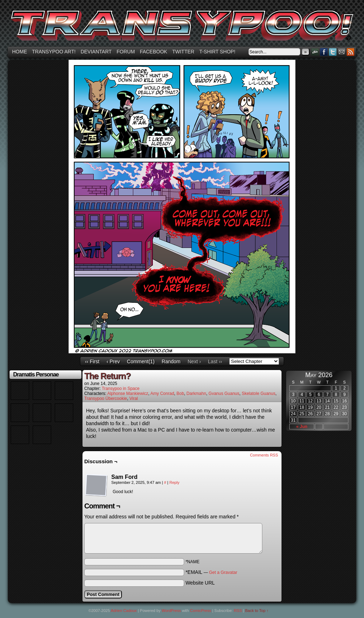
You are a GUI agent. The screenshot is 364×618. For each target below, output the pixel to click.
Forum (126, 52)
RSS (351, 52)
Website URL (200, 583)
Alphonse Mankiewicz (128, 393)
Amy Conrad (162, 393)
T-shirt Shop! (217, 52)
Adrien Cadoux (124, 611)
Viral (134, 398)
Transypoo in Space (121, 389)
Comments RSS (264, 455)
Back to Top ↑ (257, 611)
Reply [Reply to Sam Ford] (175, 482)
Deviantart (96, 52)
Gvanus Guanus (224, 393)
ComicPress (201, 611)
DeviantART (315, 52)
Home (20, 52)
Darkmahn (196, 393)
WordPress (171, 611)
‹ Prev (113, 361)
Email (342, 52)
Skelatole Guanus (259, 393)
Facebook (153, 52)
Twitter (183, 52)
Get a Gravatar (223, 572)
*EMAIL (212, 572)
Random (171, 361)
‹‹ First (92, 361)
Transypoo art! (54, 52)
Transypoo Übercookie (106, 398)
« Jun (302, 427)
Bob (180, 393)
